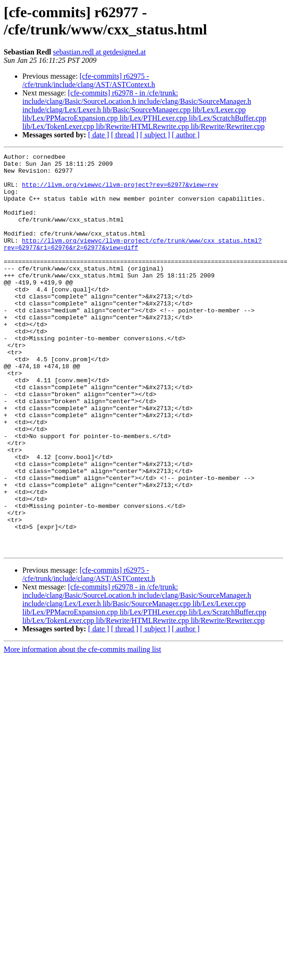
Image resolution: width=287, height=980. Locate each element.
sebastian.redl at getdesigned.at (99, 52)
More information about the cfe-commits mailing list (82, 729)
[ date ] (99, 135)
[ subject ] (155, 135)
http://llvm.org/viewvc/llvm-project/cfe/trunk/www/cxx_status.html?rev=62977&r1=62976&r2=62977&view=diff (133, 263)
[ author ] (186, 135)
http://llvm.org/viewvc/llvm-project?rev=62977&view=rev (120, 191)
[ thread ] (125, 135)
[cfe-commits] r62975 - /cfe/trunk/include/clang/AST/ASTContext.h (89, 80)
